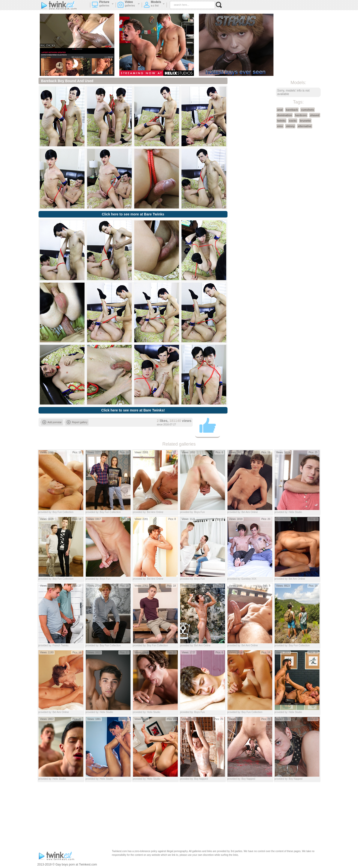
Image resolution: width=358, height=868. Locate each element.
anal (280, 110)
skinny (290, 126)
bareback (292, 110)
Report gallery (77, 422)
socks (293, 121)
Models (154, 5)
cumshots (308, 110)
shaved (315, 115)
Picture (103, 5)
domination (285, 115)
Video (129, 5)
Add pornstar (52, 422)
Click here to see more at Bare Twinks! (133, 410)
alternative (305, 126)
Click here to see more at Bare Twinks (133, 214)
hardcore (301, 115)
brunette (305, 121)
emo (280, 126)
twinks (281, 121)
